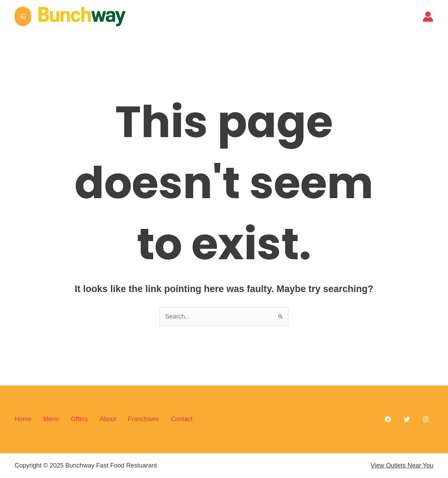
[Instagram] (426, 419)
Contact (182, 419)
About (108, 419)
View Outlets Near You (402, 465)
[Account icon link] (428, 17)
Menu (51, 419)
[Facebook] (388, 419)
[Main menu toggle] (23, 17)
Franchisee (144, 419)
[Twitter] (407, 419)
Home (23, 419)
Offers (79, 419)
